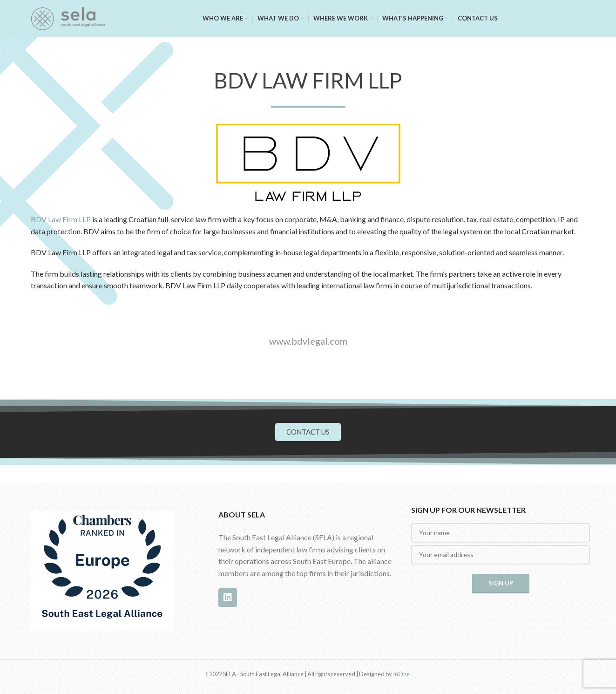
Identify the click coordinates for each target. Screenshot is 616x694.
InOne (401, 674)
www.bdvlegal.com (308, 341)
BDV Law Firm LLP (61, 219)
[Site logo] (68, 17)
